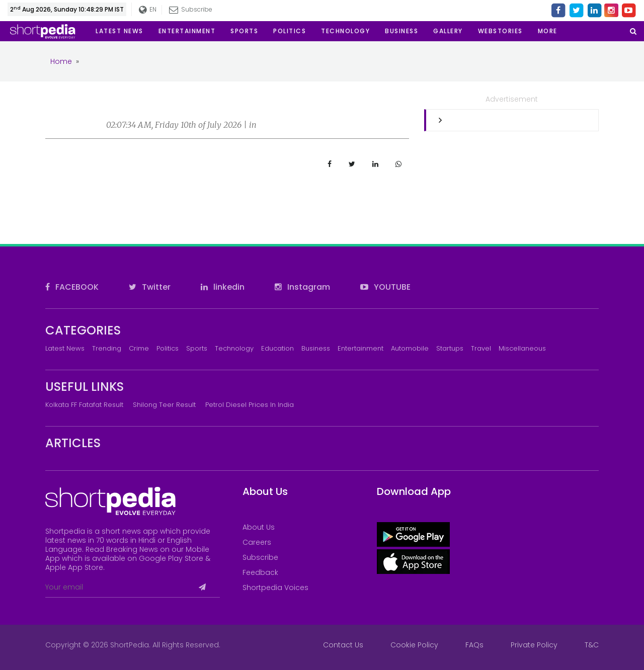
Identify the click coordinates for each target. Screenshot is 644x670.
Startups (450, 348)
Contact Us (343, 645)
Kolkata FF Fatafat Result (84, 405)
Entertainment (360, 348)
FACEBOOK (72, 287)
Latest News (65, 348)
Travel (481, 348)
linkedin (223, 287)
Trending (107, 348)
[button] (548, 31)
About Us (259, 527)
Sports (197, 348)
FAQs (474, 645)
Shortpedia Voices (275, 588)
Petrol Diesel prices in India (250, 405)
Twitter (150, 287)
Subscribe (191, 9)
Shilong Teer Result (164, 405)
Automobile (410, 348)
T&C (592, 645)
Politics (168, 348)
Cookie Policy (414, 645)
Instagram (302, 287)
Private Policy (534, 645)
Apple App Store (74, 567)
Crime (139, 348)
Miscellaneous (522, 348)
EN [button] (148, 10)
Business (316, 348)
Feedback (260, 572)
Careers (257, 542)
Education (277, 348)
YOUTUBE (385, 287)
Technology (234, 348)
